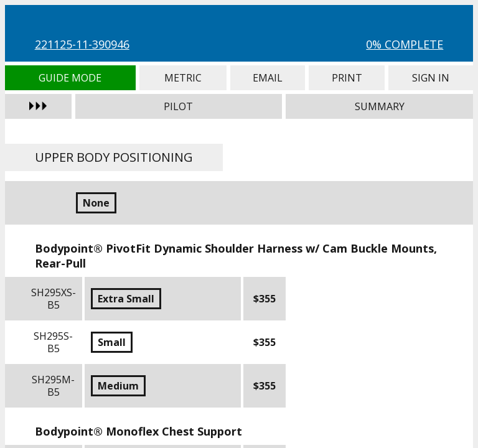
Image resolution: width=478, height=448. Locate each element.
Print (347, 78)
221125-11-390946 (82, 44)
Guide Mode (70, 78)
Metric (183, 78)
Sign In (431, 78)
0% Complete (405, 44)
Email (268, 78)
